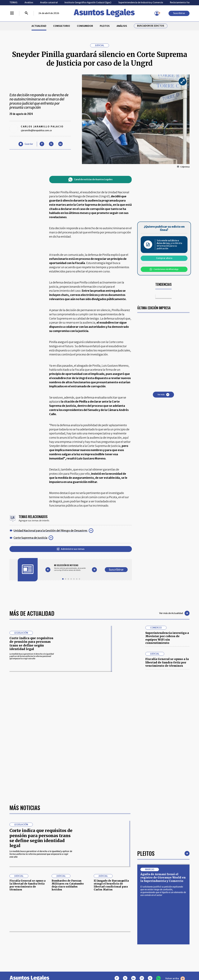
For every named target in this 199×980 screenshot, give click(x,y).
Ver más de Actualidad (174, 613)
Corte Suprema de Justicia (30, 538)
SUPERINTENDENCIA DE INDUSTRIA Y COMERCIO (114, 948)
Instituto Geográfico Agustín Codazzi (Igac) (88, 2)
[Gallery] (71, 568)
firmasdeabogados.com (122, 967)
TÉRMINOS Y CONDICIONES (80, 939)
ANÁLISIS (122, 26)
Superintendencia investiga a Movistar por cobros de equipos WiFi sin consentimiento (167, 638)
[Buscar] (26, 13)
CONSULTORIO (62, 26)
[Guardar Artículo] (26, 144)
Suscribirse (179, 13)
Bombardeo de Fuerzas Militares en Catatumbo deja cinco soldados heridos (68, 790)
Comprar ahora (164, 258)
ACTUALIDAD (39, 26)
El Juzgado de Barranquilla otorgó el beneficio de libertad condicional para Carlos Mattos (111, 790)
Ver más (163, 395)
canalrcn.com (154, 967)
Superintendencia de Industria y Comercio (141, 2)
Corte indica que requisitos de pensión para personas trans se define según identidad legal (31, 644)
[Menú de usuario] (157, 13)
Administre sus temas (71, 549)
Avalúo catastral (49, 2)
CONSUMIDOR (85, 26)
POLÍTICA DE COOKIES (77, 948)
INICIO (13, 924)
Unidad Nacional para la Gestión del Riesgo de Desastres (50, 531)
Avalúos (29, 2)
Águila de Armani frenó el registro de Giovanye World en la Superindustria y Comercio (163, 782)
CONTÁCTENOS (74, 925)
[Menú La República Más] (12, 13)
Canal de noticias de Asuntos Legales (90, 180)
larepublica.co (21, 967)
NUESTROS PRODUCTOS (79, 932)
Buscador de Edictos (151, 26)
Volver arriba (175, 883)
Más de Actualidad (32, 613)
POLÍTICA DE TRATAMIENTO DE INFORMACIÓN (116, 939)
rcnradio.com (179, 967)
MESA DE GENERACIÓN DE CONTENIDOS (113, 925)
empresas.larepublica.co (82, 967)
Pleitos (146, 758)
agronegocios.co (48, 967)
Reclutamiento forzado (183, 2)
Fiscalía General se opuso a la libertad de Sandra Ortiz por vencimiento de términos (167, 662)
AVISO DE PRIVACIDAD (112, 932)
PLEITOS (105, 26)
